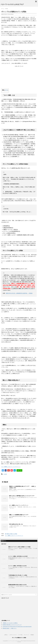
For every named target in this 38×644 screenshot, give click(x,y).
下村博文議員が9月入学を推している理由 (18, 575)
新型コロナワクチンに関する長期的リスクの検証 (19, 547)
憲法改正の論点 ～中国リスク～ (10, 628)
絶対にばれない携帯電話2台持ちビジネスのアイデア (22, 496)
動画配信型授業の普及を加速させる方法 (17, 585)
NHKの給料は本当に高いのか (16, 524)
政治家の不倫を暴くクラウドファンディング (12, 625)
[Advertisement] (19, 78)
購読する (4, 541)
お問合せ (6, 635)
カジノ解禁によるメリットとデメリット (11, 467)
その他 (5, 474)
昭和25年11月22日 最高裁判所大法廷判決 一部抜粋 (19, 293)
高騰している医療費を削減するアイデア (19, 515)
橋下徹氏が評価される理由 (11, 534)
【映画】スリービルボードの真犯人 (10, 623)
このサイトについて (13, 635)
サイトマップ (26, 635)
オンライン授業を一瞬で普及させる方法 (17, 566)
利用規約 (32, 635)
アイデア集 (20, 635)
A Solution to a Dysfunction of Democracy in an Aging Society (17, 627)
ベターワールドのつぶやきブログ (12, 4)
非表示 (6, 90)
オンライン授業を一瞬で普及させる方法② (18, 556)
